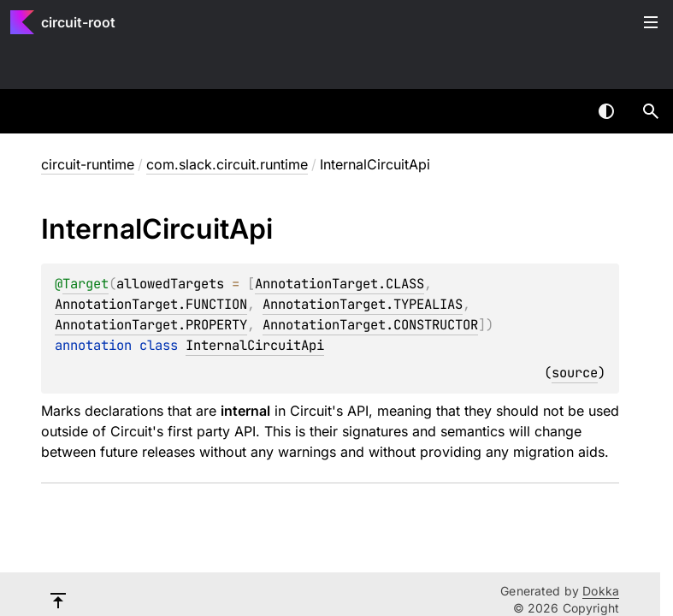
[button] (651, 111)
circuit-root (78, 22)
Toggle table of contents (651, 22)
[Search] (651, 111)
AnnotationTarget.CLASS (339, 284)
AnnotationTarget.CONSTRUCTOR (370, 325)
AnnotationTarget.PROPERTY (151, 325)
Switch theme (606, 111)
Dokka (601, 591)
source (575, 373)
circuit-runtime (88, 164)
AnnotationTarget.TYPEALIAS (363, 304)
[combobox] (562, 111)
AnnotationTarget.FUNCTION (151, 304)
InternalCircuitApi (255, 345)
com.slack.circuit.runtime (227, 164)
